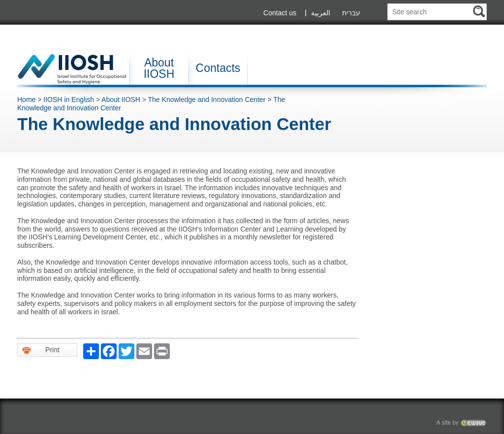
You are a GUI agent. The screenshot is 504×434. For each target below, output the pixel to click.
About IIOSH (159, 68)
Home (26, 100)
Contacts (218, 68)
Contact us (280, 13)
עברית (351, 13)
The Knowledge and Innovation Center (208, 100)
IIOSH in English (69, 100)
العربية (321, 13)
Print (41, 350)
